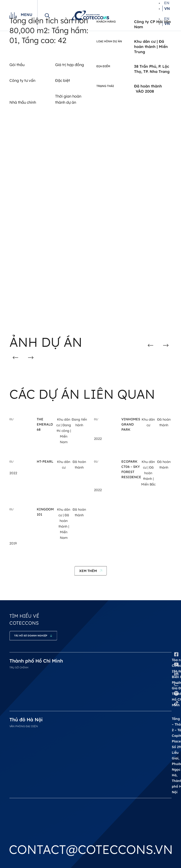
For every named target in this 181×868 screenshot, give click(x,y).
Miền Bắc (148, 484)
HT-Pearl (45, 462)
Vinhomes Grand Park (131, 424)
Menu (27, 15)
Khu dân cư (145, 41)
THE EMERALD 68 (45, 424)
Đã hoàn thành (148, 473)
